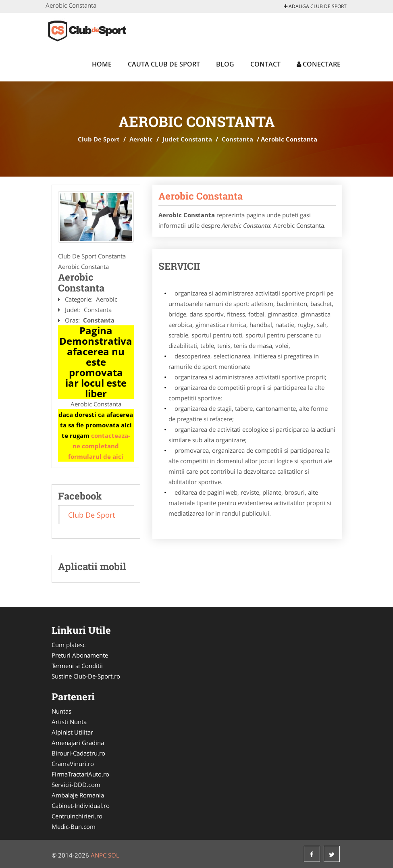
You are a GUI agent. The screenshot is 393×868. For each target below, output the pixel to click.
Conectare (319, 64)
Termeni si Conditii (77, 666)
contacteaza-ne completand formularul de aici (99, 446)
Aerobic (141, 139)
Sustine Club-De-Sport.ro (86, 676)
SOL (114, 855)
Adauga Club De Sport (315, 6)
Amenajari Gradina (78, 743)
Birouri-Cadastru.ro (78, 753)
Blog (225, 64)
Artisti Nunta (69, 722)
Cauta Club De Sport (164, 64)
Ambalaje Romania (78, 795)
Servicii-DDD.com (76, 785)
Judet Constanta (187, 139)
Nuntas (61, 711)
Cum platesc (69, 645)
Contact (265, 64)
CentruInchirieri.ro (77, 816)
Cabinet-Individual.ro (81, 806)
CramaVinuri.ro (73, 764)
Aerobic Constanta (201, 196)
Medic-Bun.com (74, 826)
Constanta (237, 139)
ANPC (99, 855)
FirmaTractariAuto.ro (80, 774)
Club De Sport (99, 139)
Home (102, 64)
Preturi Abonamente (80, 655)
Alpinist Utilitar (72, 732)
